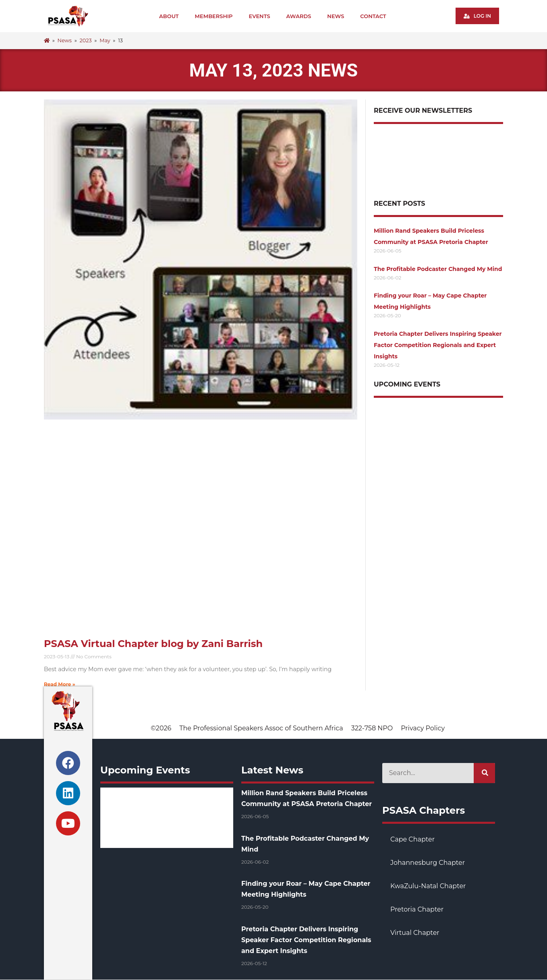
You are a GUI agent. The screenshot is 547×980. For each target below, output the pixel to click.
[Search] (484, 773)
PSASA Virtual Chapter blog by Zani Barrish (153, 644)
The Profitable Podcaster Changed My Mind (438, 269)
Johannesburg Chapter (428, 863)
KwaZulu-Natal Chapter (428, 886)
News (336, 16)
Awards (299, 16)
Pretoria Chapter (417, 909)
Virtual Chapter (415, 933)
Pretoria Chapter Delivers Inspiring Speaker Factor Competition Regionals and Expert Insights (438, 345)
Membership (214, 16)
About (169, 16)
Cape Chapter (412, 839)
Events (260, 16)
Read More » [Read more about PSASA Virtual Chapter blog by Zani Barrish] (60, 684)
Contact (373, 16)
